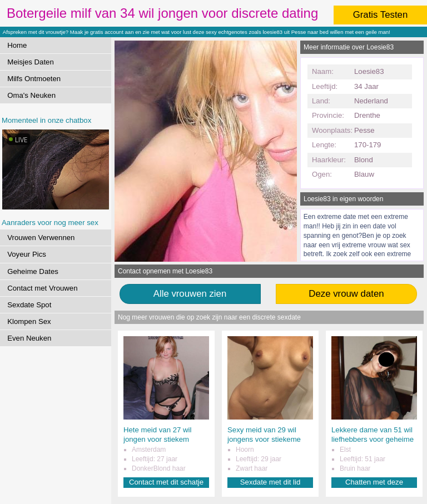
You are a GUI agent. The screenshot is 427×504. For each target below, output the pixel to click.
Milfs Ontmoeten (34, 79)
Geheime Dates (33, 271)
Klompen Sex (29, 321)
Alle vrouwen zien (190, 294)
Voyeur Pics (27, 254)
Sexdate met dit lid (270, 482)
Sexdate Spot (29, 305)
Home (17, 45)
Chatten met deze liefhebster (374, 483)
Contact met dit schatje (166, 482)
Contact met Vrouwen (42, 288)
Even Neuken (29, 338)
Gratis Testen (381, 15)
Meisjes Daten (31, 62)
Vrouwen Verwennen (41, 238)
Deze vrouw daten (346, 294)
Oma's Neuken (31, 95)
